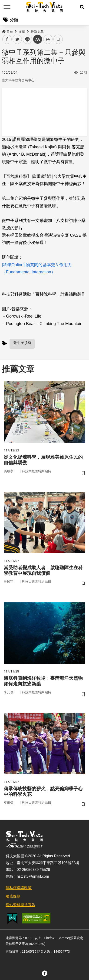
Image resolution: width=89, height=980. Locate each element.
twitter (17, 39)
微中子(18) (22, 343)
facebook (7, 39)
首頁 (7, 32)
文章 (22, 32)
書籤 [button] (58, 39)
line (26, 39)
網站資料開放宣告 (20, 905)
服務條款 (13, 896)
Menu (7, 7)
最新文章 (37, 32)
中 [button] (38, 39)
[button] (82, 7)
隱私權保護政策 (19, 888)
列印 (48, 39)
